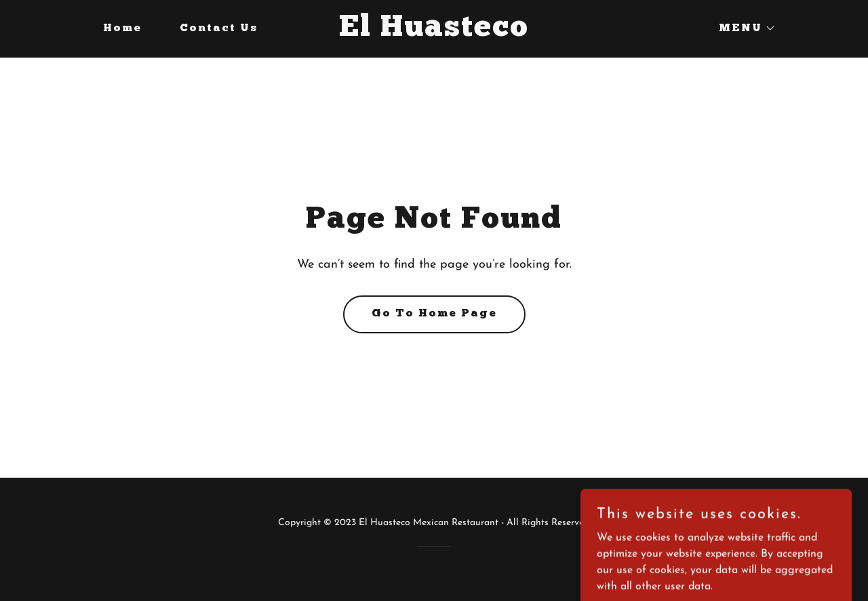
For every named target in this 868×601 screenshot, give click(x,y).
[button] (742, 28)
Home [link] (122, 28)
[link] (434, 33)
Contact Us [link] (219, 28)
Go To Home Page (434, 314)
